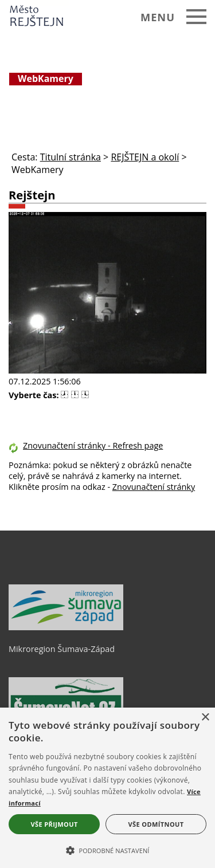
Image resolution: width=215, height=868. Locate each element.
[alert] (107, 788)
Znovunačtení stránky (154, 487)
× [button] (205, 718)
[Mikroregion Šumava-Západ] (66, 627)
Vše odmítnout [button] (156, 824)
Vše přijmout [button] (54, 824)
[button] (107, 850)
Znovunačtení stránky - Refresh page (93, 445)
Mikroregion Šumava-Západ (62, 649)
